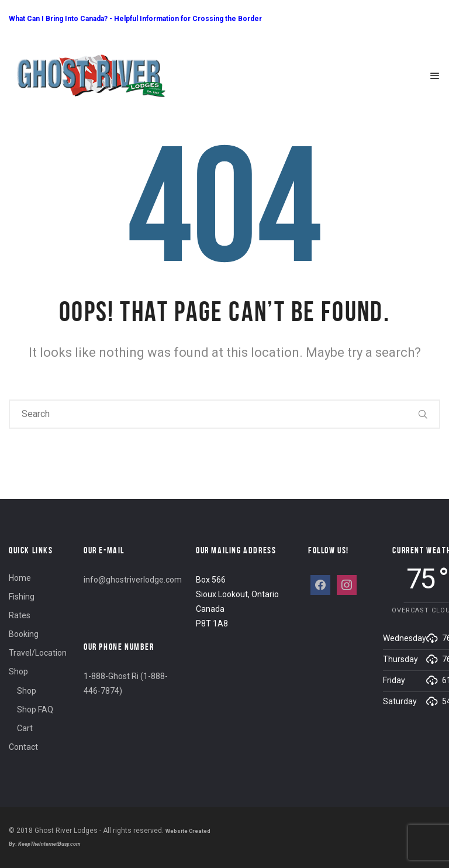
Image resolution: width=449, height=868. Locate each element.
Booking (24, 634)
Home (20, 578)
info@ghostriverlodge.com (133, 580)
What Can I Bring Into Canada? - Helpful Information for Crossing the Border (135, 19)
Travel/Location (38, 653)
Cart (25, 728)
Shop (18, 671)
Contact (23, 747)
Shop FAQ (35, 709)
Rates (20, 615)
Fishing (22, 597)
